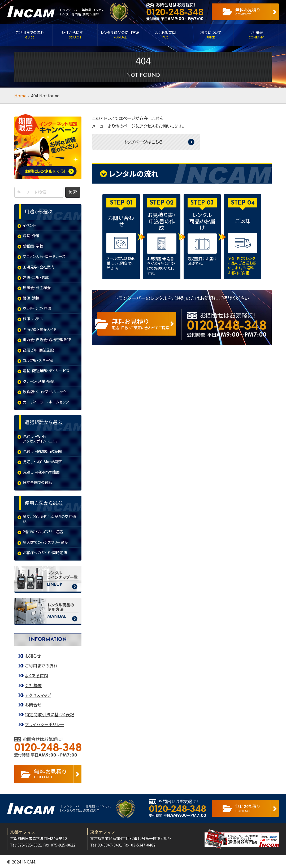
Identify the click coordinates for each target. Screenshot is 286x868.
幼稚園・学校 (33, 246)
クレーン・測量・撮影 (39, 381)
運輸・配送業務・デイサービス (46, 371)
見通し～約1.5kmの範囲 (43, 462)
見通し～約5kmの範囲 (41, 472)
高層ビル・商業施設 (38, 350)
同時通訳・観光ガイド (40, 329)
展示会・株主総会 (37, 288)
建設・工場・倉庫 (36, 277)
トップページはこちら (143, 142)
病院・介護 (31, 236)
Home (20, 96)
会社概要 (33, 685)
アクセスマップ (38, 695)
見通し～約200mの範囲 (42, 451)
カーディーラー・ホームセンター (48, 402)
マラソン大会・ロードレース (44, 256)
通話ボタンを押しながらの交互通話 (49, 519)
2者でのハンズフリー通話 (43, 532)
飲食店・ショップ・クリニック (45, 392)
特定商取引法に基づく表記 (49, 714)
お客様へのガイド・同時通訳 (45, 553)
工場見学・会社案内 (39, 267)
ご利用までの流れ (41, 666)
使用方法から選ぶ (43, 503)
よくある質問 (36, 675)
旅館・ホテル (33, 319)
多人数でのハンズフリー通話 (45, 542)
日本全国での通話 (37, 482)
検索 (73, 192)
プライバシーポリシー (45, 724)
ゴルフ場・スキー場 (38, 360)
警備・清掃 (31, 298)
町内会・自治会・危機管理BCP (47, 340)
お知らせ (33, 656)
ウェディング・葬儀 (37, 308)
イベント (29, 225)
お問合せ (33, 705)
